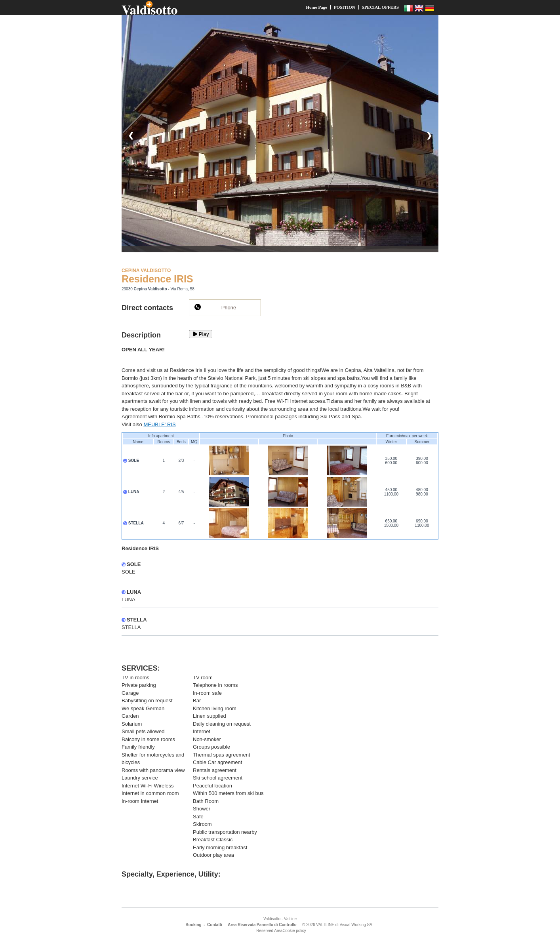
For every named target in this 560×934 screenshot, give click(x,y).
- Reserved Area (268, 931)
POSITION (345, 7)
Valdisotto (272, 919)
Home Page (317, 7)
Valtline (290, 919)
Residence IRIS (157, 279)
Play (201, 334)
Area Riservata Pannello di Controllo (262, 925)
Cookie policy (294, 931)
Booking (194, 925)
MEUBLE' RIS (159, 424)
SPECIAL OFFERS (380, 7)
